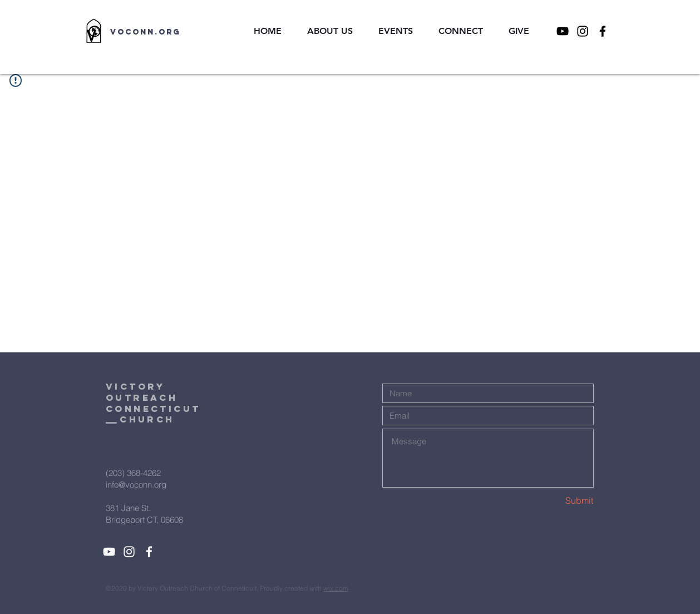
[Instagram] (583, 31)
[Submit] (554, 501)
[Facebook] (603, 31)
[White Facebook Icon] (149, 552)
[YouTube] (563, 31)
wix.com (336, 588)
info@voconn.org (136, 485)
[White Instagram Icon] (129, 552)
